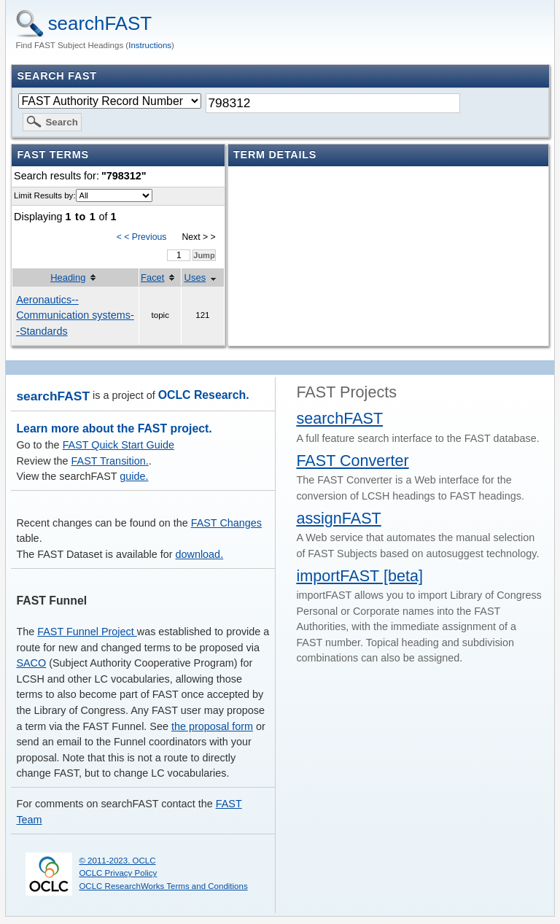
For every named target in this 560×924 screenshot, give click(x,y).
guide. (134, 476)
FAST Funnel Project (87, 632)
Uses (195, 277)
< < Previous (142, 237)
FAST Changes (226, 523)
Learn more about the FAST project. (114, 428)
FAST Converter (352, 461)
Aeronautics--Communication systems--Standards (75, 315)
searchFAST (100, 23)
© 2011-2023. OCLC (117, 861)
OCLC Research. (204, 395)
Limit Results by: (44, 195)
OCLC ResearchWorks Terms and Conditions (163, 886)
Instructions (150, 45)
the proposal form (212, 726)
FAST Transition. (110, 461)
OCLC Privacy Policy (118, 873)
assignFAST (338, 518)
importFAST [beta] (359, 576)
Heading (68, 277)
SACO (31, 663)
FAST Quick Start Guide (118, 445)
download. (200, 554)
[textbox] (332, 103)
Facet (152, 277)
